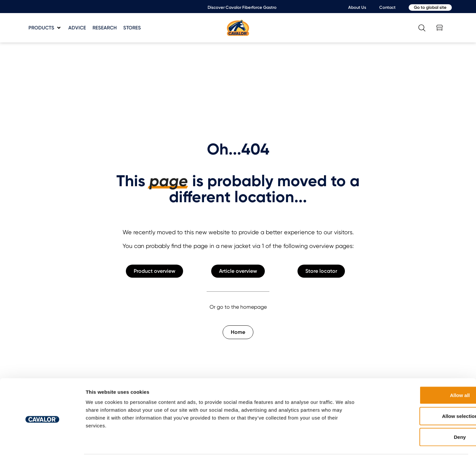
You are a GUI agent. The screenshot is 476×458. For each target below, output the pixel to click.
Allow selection (421, 394)
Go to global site (430, 7)
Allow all (422, 373)
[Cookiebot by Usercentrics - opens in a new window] (42, 445)
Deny (422, 415)
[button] (45, 28)
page (169, 181)
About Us (357, 7)
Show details (343, 445)
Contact (387, 7)
